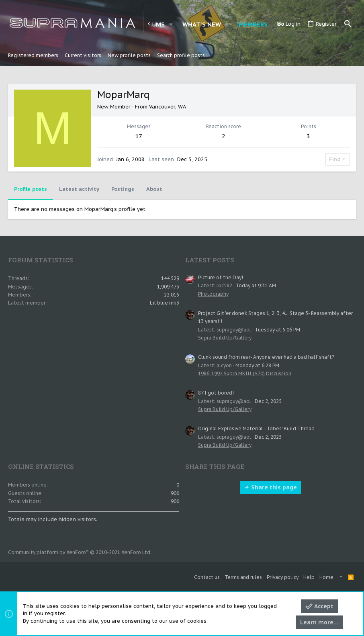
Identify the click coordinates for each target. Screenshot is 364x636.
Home (326, 577)
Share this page (270, 487)
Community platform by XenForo (80, 552)
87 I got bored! (216, 393)
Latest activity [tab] (79, 189)
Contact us (207, 577)
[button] (171, 24)
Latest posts (210, 260)
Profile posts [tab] (31, 189)
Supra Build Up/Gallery (225, 338)
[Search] (348, 24)
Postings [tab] (123, 189)
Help (309, 577)
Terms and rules (243, 577)
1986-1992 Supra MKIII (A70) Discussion (245, 373)
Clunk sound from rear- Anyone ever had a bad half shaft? (266, 357)
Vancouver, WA (168, 107)
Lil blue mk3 (165, 303)
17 (139, 136)
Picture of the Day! (221, 277)
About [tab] (154, 189)
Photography (213, 294)
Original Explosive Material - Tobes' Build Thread (256, 428)
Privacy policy (283, 577)
